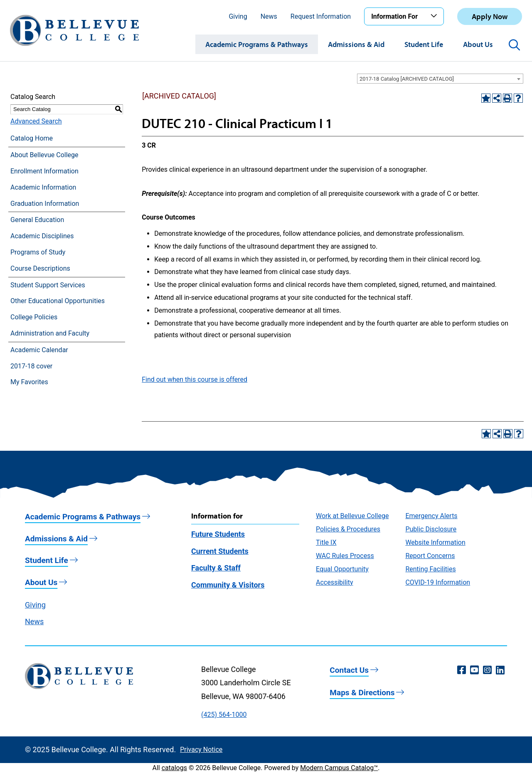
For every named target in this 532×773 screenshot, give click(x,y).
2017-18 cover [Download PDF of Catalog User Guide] (31, 366)
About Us (478, 44)
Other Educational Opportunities (58, 301)
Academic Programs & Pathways (257, 44)
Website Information (435, 542)
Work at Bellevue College (352, 516)
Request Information (321, 16)
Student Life (424, 44)
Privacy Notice (201, 750)
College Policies (34, 317)
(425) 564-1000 (224, 715)
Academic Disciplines (42, 236)
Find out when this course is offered (195, 379)
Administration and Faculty (50, 333)
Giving (238, 16)
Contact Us (349, 670)
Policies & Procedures (348, 529)
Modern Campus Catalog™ (339, 768)
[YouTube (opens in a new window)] (474, 670)
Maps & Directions (362, 693)
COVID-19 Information (438, 582)
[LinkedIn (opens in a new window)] (500, 670)
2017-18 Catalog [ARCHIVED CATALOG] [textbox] (407, 79)
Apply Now (490, 16)
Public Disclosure (431, 529)
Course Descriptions (40, 268)
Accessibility (335, 582)
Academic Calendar (39, 350)
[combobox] (440, 79)
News (269, 16)
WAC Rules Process (345, 556)
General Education (37, 220)
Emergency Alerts (431, 516)
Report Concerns (430, 556)
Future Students (218, 534)
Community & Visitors (228, 585)
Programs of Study (38, 252)
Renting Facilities (430, 569)
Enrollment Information (44, 171)
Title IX (326, 542)
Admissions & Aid (356, 44)
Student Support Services (48, 285)
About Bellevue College (44, 155)
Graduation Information (45, 204)
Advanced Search (36, 121)
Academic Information (43, 187)
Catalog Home (32, 138)
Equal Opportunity (342, 569)
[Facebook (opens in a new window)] (462, 670)
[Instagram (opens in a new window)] (487, 670)
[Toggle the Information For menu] (435, 16)
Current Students (220, 551)
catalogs (174, 768)
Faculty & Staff (216, 568)
